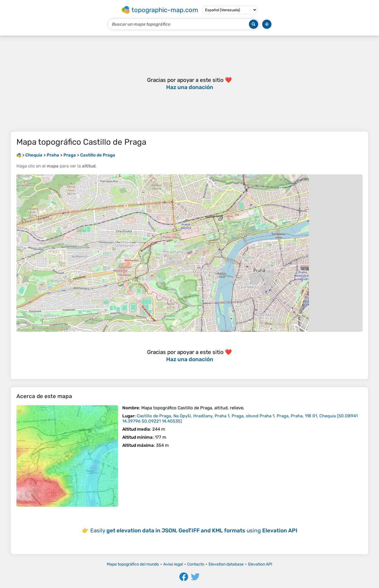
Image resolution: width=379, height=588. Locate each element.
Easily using (194, 530)
